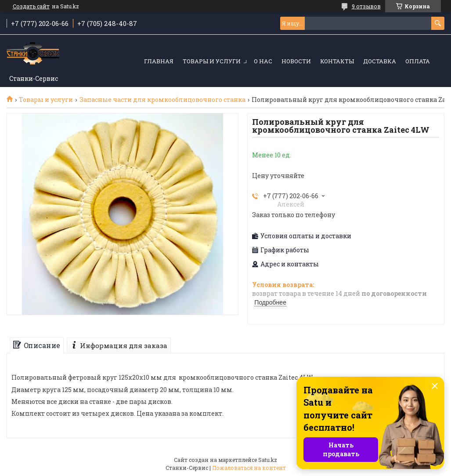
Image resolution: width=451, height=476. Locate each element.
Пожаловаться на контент (249, 468)
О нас (263, 61)
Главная (159, 61)
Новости (296, 61)
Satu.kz (268, 460)
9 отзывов (366, 6)
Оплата (418, 61)
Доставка (380, 61)
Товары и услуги (212, 61)
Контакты (337, 61)
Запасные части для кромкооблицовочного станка (162, 100)
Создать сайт (31, 6)
